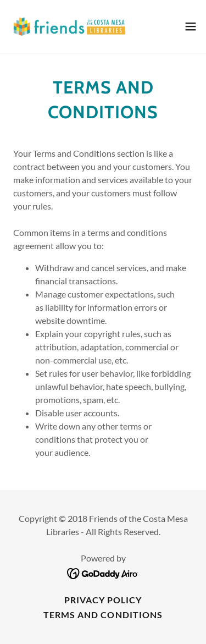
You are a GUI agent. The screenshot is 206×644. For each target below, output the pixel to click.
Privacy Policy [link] (103, 600)
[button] (191, 26)
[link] (70, 26)
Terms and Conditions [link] (103, 615)
